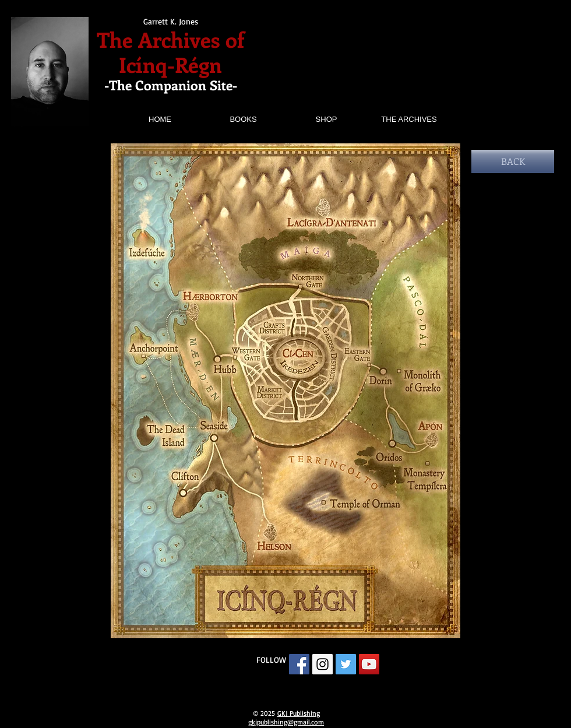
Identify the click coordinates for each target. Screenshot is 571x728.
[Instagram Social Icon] (322, 664)
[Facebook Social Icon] (299, 664)
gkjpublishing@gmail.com (286, 722)
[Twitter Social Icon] (346, 664)
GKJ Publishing (299, 713)
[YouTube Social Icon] (369, 664)
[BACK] (513, 161)
